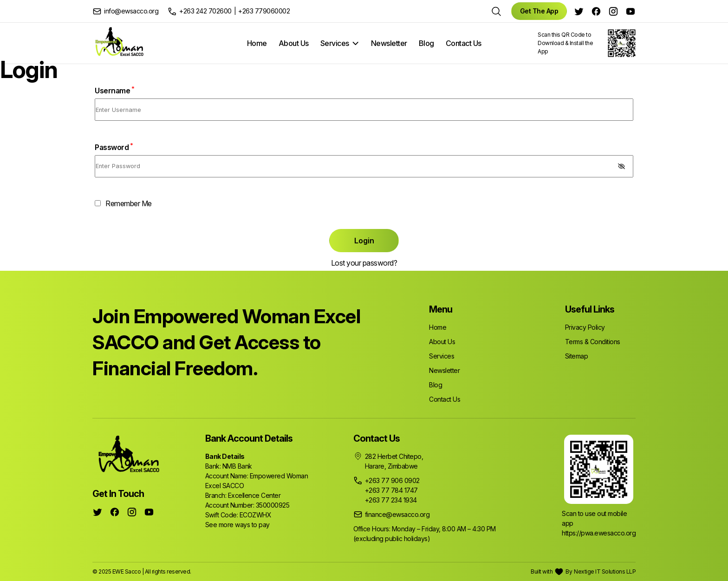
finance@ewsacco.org (397, 514)
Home (257, 43)
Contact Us (464, 43)
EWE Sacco (127, 571)
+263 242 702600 (205, 11)
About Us (294, 43)
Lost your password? (364, 263)
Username (114, 91)
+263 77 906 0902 (392, 480)
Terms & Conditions (593, 342)
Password (114, 147)
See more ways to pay (237, 525)
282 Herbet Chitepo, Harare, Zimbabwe (394, 461)
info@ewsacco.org (131, 11)
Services (335, 43)
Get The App (539, 11)
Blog (426, 43)
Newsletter (389, 43)
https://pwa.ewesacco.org (599, 533)
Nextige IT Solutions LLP (605, 571)
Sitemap (577, 356)
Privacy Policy (585, 327)
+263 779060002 (264, 11)
